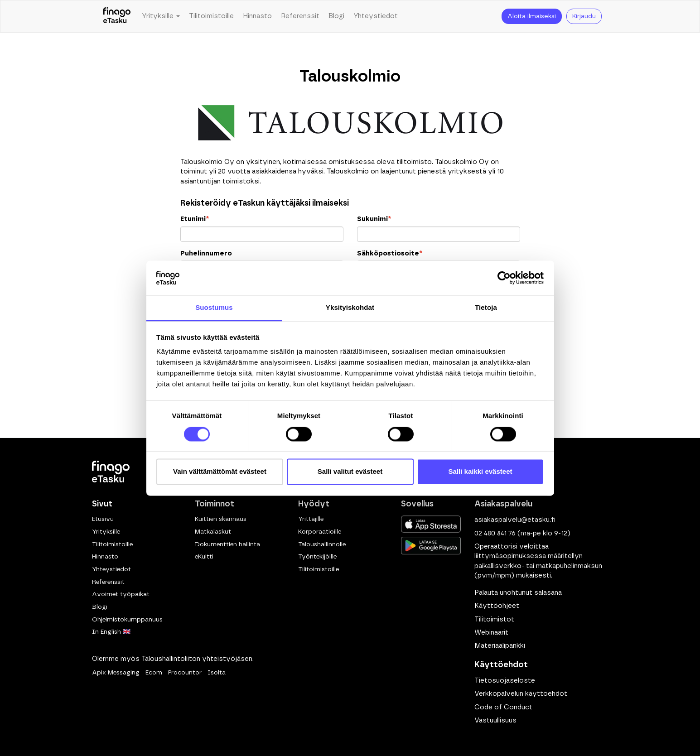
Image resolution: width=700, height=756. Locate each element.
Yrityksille (106, 532)
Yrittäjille (311, 519)
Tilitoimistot (494, 619)
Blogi (336, 16)
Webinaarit (491, 633)
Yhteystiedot (376, 16)
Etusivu (103, 519)
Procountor (185, 673)
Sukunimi (374, 219)
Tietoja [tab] (486, 308)
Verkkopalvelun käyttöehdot (521, 694)
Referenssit (300, 16)
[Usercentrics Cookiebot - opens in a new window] (504, 278)
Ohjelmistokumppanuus (127, 620)
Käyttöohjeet (497, 606)
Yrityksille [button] (161, 16)
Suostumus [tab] (214, 308)
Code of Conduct (503, 707)
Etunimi (195, 219)
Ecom (154, 673)
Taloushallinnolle (322, 544)
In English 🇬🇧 (111, 632)
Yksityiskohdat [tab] (350, 308)
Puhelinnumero (206, 253)
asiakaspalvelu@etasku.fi (515, 520)
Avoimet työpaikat (121, 594)
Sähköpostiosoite (390, 253)
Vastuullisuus (495, 720)
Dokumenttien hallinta (227, 544)
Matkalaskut (213, 532)
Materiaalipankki (500, 646)
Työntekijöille (317, 557)
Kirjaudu (584, 16)
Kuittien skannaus (221, 519)
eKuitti (204, 557)
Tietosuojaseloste (505, 681)
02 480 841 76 (495, 533)
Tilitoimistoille (211, 16)
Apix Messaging (116, 673)
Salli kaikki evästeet (480, 472)
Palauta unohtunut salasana (518, 593)
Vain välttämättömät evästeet (220, 472)
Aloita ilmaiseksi (532, 16)
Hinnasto (257, 16)
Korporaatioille (320, 532)
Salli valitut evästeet (350, 472)
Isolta (217, 673)
